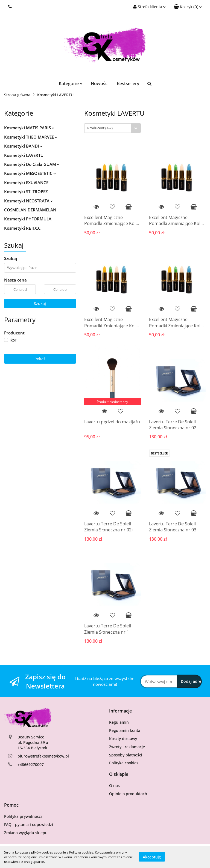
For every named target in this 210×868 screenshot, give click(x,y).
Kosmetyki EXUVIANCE (26, 182)
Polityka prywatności (23, 816)
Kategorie (71, 83)
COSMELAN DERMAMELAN (30, 210)
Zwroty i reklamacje (127, 747)
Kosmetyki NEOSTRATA (28, 201)
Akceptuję (152, 857)
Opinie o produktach (128, 794)
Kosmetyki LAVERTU (24, 155)
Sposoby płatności (126, 755)
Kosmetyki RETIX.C (22, 228)
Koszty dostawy (123, 739)
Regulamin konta (125, 730)
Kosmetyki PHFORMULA (28, 219)
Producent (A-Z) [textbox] (100, 128)
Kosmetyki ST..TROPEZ (26, 191)
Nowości (100, 83)
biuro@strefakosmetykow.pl (43, 756)
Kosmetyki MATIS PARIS (29, 128)
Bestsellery (128, 83)
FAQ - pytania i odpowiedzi (29, 824)
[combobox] (113, 128)
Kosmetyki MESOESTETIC (30, 173)
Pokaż (40, 359)
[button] (188, 7)
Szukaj (40, 303)
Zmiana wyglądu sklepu (26, 833)
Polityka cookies (124, 763)
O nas (114, 785)
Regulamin (119, 722)
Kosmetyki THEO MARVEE (31, 137)
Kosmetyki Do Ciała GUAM (32, 164)
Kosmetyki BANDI (23, 146)
